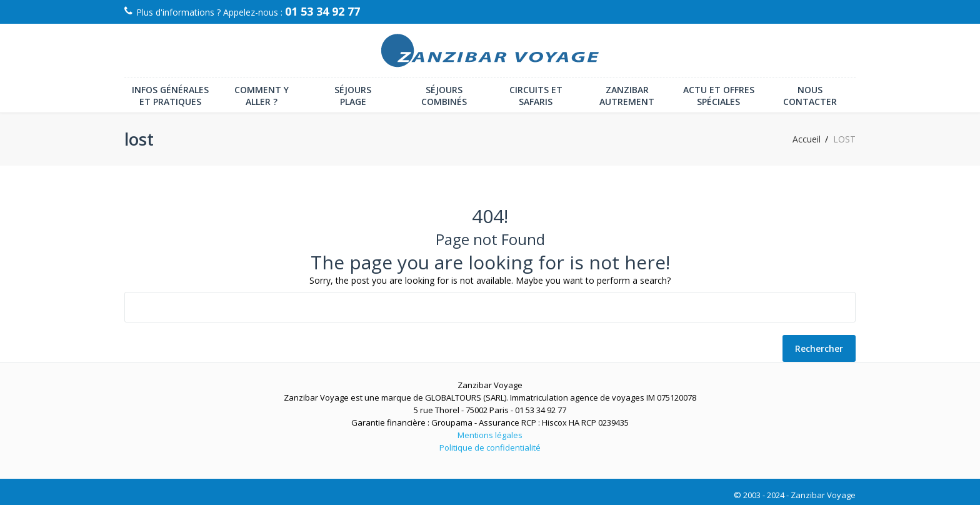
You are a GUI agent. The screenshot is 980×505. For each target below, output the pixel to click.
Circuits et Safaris (536, 96)
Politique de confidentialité (490, 447)
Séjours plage (353, 96)
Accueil (807, 139)
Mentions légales (490, 435)
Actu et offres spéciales (719, 96)
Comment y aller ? (262, 96)
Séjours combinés (444, 96)
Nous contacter (810, 96)
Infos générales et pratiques (170, 96)
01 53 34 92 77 (322, 11)
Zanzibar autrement (627, 96)
